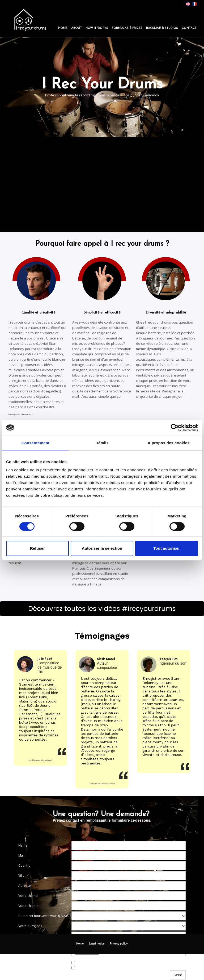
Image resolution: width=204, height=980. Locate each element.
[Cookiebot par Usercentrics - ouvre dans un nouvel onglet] (175, 428)
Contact (189, 28)
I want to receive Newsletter (94, 963)
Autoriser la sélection (102, 548)
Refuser (37, 548)
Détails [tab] (102, 443)
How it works (97, 28)
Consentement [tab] (35, 443)
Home (63, 28)
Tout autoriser (167, 548)
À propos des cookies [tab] (169, 443)
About (76, 28)
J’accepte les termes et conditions (99, 967)
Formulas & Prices (127, 28)
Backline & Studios (162, 28)
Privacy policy (119, 944)
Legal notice (97, 944)
